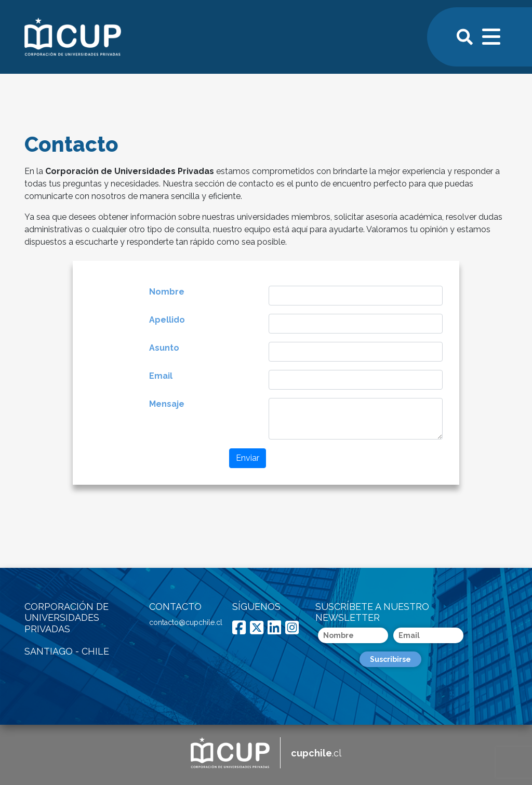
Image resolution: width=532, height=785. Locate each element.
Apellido (167, 320)
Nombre (167, 292)
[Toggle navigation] (492, 35)
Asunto (164, 348)
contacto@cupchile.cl (186, 622)
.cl (316, 753)
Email (161, 376)
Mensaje (167, 404)
